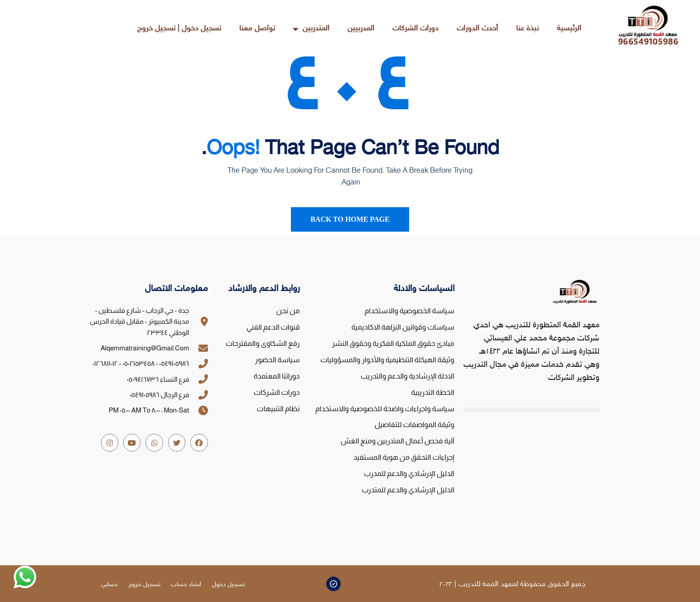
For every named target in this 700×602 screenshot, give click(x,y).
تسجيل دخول (228, 585)
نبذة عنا (527, 29)
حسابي (109, 585)
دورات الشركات (415, 29)
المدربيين (361, 29)
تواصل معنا (257, 29)
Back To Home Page (350, 219)
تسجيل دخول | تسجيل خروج (179, 29)
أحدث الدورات (477, 29)
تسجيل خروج (144, 585)
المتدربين (311, 29)
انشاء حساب (186, 585)
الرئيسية (569, 29)
